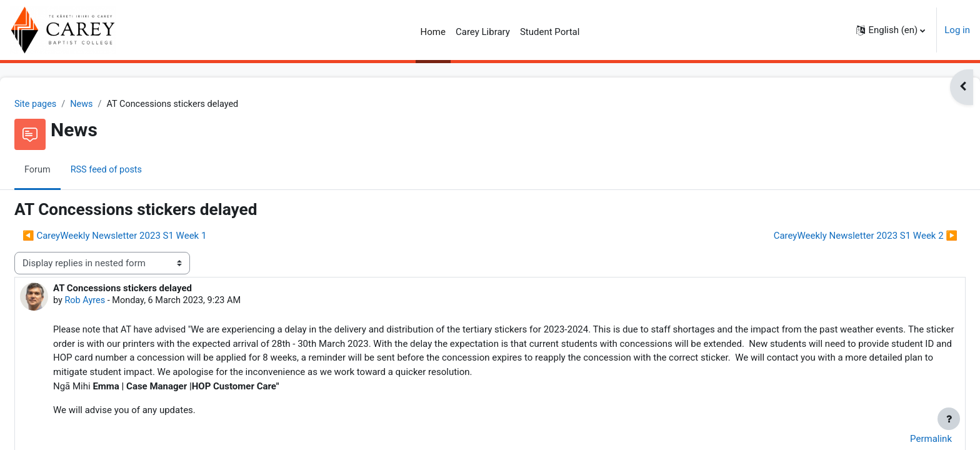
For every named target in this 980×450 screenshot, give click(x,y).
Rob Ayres (116, 302)
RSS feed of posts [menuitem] (138, 171)
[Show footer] (949, 419)
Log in (957, 30)
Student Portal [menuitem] (550, 32)
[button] (891, 30)
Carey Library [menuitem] (483, 32)
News (114, 104)
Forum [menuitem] (68, 171)
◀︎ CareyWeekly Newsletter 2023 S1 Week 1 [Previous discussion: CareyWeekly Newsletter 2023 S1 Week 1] (144, 236)
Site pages (66, 104)
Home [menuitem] (433, 32)
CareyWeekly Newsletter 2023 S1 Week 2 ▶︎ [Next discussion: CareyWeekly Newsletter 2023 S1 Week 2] (836, 236)
